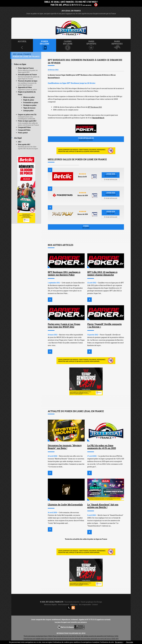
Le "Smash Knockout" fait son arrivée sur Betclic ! (103, 506)
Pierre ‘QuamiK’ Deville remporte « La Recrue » (105, 325)
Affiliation (74, 604)
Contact (95, 604)
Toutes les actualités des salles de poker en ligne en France (86, 539)
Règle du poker (29, 100)
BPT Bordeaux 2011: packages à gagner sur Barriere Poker (64, 273)
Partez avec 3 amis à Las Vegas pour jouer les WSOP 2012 (64, 325)
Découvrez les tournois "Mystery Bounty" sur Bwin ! (65, 447)
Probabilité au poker (31, 103)
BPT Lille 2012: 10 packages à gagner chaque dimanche (102, 273)
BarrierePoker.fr (54, 78)
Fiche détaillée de (86, 139)
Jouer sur (111, 175)
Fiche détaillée (111, 179)
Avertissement (63, 604)
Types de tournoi (29, 108)
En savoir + (119, 642)
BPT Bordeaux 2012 (95, 107)
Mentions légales (50, 604)
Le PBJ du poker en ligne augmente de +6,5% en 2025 (102, 447)
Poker (86, 227)
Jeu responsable (85, 604)
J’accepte (129, 642)
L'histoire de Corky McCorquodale (65, 505)
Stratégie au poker (30, 105)
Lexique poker (28, 111)
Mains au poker (29, 97)
